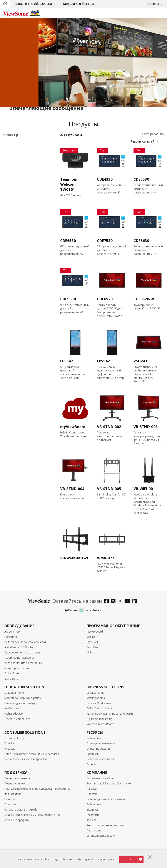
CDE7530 (105, 241)
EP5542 (67, 361)
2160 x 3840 (19, 256)
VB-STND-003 (146, 427)
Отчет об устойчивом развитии (106, 799)
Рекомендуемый (142, 141)
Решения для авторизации (21, 703)
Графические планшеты (19, 658)
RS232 (15, 349)
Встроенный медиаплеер (29, 387)
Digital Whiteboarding (99, 719)
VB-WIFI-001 (144, 489)
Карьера (92, 820)
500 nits (16, 285)
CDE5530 (141, 179)
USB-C (15, 325)
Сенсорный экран (23, 366)
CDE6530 (68, 241)
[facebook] (108, 602)
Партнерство (94, 830)
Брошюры (93, 754)
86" (13, 232)
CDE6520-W (144, 299)
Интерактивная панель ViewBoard (25, 642)
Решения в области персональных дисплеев (32, 754)
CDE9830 (68, 299)
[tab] (81, 109)
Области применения (25, 143)
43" (13, 209)
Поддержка (154, 4)
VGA (13, 308)
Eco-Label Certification (25, 404)
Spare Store (11, 679)
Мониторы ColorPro (17, 668)
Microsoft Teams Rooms (100, 724)
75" (13, 226)
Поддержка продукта (17, 783)
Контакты (10, 804)
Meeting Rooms (96, 698)
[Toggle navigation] (162, 13)
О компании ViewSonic (101, 778)
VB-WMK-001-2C (75, 558)
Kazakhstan (90, 610)
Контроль (15, 337)
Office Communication (100, 708)
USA (128, 859)
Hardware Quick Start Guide (21, 810)
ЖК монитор (12, 632)
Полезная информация (101, 759)
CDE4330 (105, 179)
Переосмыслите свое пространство (26, 759)
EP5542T (105, 361)
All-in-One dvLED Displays (19, 647)
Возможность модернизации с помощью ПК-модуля (28, 376)
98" (13, 238)
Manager (92, 637)
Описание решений (99, 749)
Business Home (95, 693)
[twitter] (114, 602)
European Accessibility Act (101, 836)
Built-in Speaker (21, 392)
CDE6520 (105, 299)
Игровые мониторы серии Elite (23, 663)
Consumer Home (14, 738)
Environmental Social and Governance (109, 783)
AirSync (91, 652)
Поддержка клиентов (17, 778)
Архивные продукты (17, 820)
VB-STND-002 (109, 427)
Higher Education (14, 714)
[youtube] (128, 602)
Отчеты (91, 764)
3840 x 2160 (19, 261)
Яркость (14, 273)
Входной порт (19, 296)
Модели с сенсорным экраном (23, 698)
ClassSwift (92, 642)
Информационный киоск (28, 171)
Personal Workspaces (99, 703)
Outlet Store (12, 673)
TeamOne (92, 647)
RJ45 (13, 343)
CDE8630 (141, 241)
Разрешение (18, 250)
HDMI (14, 302)
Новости (92, 794)
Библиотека (94, 738)
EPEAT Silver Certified (25, 416)
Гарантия (10, 799)
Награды (92, 789)
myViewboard (95, 632)
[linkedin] (136, 602)
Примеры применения (101, 743)
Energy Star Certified (24, 410)
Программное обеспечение (20, 179)
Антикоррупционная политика (106, 825)
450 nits (16, 279)
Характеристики (21, 360)
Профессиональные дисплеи (25, 151)
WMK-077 (106, 558)
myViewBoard (73, 427)
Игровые (10, 749)
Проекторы (11, 637)
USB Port (17, 320)
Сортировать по (153, 134)
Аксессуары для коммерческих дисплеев (27, 189)
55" (13, 215)
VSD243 (140, 361)
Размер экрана (19, 203)
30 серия (23, 165)
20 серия (23, 159)
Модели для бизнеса (78, 4)
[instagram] (121, 602)
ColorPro (10, 743)
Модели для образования (34, 4)
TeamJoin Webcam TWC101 (69, 184)
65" (13, 221)
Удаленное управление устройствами (110, 714)
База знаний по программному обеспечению (32, 815)
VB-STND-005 (109, 489)
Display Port (19, 314)
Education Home (14, 693)
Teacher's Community (17, 719)
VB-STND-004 (72, 489)
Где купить (93, 815)
